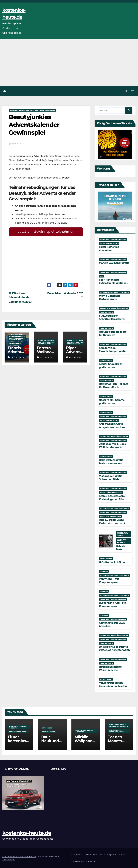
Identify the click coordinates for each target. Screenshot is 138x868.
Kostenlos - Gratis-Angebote (113, 239)
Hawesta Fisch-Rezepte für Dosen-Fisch (114, 386)
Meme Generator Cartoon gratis (110, 297)
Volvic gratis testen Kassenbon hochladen (113, 684)
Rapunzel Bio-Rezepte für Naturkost (113, 334)
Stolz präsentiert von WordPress (19, 857)
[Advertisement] (69, 63)
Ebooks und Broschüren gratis (114, 308)
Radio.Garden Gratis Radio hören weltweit (112, 522)
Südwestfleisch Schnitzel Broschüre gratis (112, 319)
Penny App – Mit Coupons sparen (109, 581)
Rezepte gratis (107, 312)
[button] (126, 91)
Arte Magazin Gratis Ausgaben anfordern (112, 426)
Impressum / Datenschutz (84, 861)
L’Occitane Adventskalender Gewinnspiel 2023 (20, 296)
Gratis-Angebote (108, 855)
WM (101, 276)
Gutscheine (47, 728)
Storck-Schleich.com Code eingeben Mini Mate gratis (112, 499)
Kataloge (104, 615)
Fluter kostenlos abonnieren (109, 249)
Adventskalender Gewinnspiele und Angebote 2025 (32, 110)
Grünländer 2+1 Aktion (113, 562)
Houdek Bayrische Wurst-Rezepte (110, 668)
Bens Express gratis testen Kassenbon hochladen (111, 463)
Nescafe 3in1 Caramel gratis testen (112, 402)
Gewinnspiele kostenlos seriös (117, 731)
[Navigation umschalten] (132, 91)
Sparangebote (15, 342)
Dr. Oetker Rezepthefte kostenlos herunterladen (114, 648)
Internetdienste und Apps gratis (115, 292)
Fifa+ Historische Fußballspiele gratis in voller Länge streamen (113, 283)
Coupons (104, 571)
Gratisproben (106, 360)
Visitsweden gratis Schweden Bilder (111, 478)
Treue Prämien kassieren (111, 492)
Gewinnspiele (91, 855)
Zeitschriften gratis (109, 243)
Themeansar (8, 859)
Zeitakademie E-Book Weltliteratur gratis (113, 446)
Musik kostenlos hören (110, 516)
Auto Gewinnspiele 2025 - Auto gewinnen (118, 726)
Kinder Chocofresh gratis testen (111, 366)
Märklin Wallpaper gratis (114, 263)
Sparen (123, 855)
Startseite (76, 855)
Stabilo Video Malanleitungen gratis (113, 350)
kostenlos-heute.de (27, 833)
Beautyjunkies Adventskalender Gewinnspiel (34, 125)
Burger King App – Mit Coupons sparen (113, 605)
